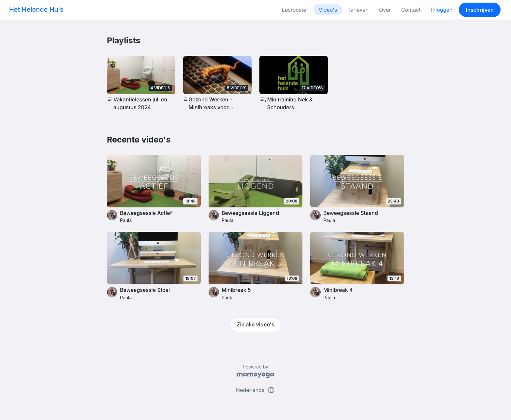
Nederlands (255, 390)
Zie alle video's (255, 324)
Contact (411, 10)
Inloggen (442, 10)
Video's (328, 10)
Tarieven (358, 10)
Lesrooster (295, 10)
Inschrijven (480, 10)
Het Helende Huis (36, 9)
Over (385, 10)
